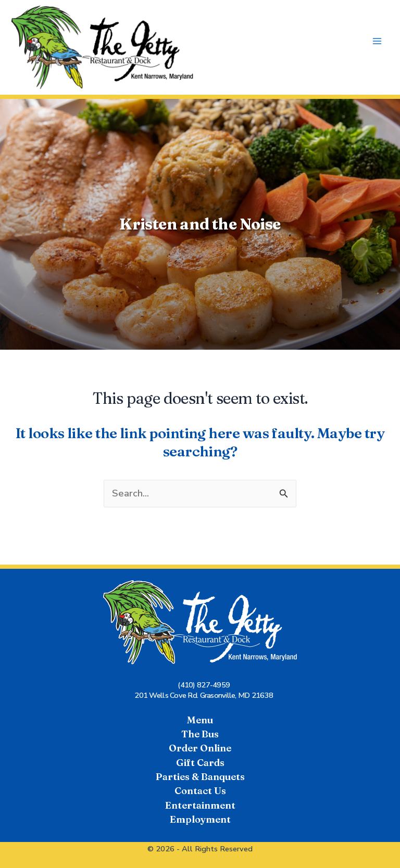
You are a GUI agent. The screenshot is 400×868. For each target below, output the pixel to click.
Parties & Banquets (200, 777)
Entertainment (200, 805)
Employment (200, 819)
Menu (200, 720)
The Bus (200, 734)
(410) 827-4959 (204, 685)
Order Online (200, 748)
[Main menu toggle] (377, 41)
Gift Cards (200, 763)
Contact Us (200, 791)
